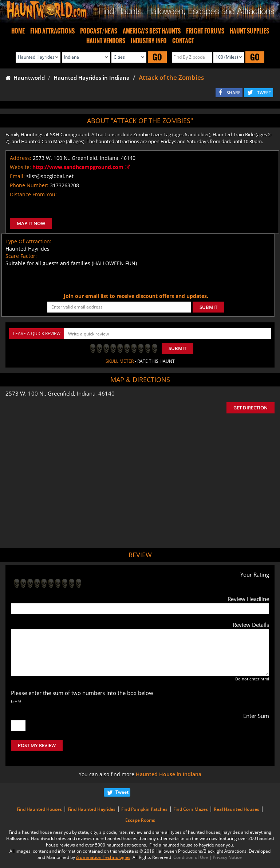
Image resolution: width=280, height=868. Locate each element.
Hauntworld (25, 78)
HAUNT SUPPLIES (249, 31)
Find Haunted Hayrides (92, 809)
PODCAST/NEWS (99, 31)
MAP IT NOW (31, 223)
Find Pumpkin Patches (144, 809)
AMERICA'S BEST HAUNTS (152, 31)
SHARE (234, 93)
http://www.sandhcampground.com (81, 167)
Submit (178, 348)
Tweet (122, 792)
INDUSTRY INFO (149, 41)
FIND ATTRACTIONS (52, 31)
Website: (20, 167)
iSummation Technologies (103, 857)
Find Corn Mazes (191, 809)
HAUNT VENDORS (106, 41)
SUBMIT (208, 307)
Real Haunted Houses (236, 809)
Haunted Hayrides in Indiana (92, 78)
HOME (18, 31)
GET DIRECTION (251, 408)
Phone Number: (29, 185)
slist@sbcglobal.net (50, 176)
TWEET (264, 93)
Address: (21, 158)
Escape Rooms (140, 820)
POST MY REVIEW (37, 745)
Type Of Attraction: (28, 241)
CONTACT (183, 41)
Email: (17, 176)
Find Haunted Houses (39, 809)
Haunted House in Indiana (169, 774)
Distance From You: (33, 194)
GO (157, 57)
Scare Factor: (21, 256)
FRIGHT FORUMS (205, 31)
